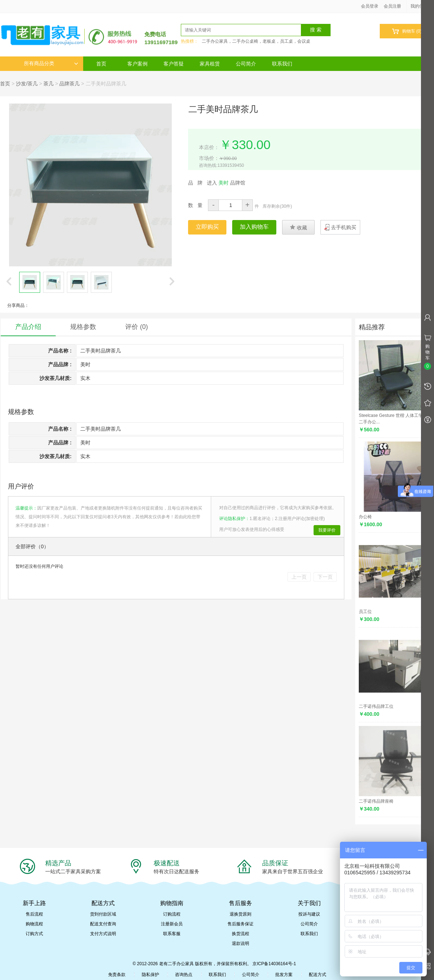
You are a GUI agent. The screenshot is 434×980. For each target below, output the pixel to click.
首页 (101, 64)
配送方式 (318, 975)
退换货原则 (241, 914)
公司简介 (246, 64)
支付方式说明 (103, 934)
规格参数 (83, 327)
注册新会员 (172, 924)
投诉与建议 (309, 914)
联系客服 (172, 934)
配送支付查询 (103, 924)
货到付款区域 (103, 914)
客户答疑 (174, 64)
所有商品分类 (51, 64)
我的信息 (422, 6)
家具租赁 (210, 64)
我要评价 (327, 530)
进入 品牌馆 (226, 183)
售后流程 (34, 914)
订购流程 (172, 914)
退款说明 (241, 943)
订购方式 (34, 934)
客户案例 (137, 64)
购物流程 (34, 924)
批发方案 (284, 975)
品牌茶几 (69, 84)
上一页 (299, 577)
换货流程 (241, 934)
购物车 (407, 31)
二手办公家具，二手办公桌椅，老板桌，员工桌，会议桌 (256, 41)
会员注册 (392, 6)
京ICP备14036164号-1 (274, 964)
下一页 (325, 577)
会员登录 (370, 6)
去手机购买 (344, 227)
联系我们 (282, 64)
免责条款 (117, 975)
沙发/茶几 (27, 84)
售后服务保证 (241, 924)
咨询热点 (184, 975)
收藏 (298, 227)
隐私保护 (150, 975)
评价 (137, 327)
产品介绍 (28, 327)
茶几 (48, 84)
